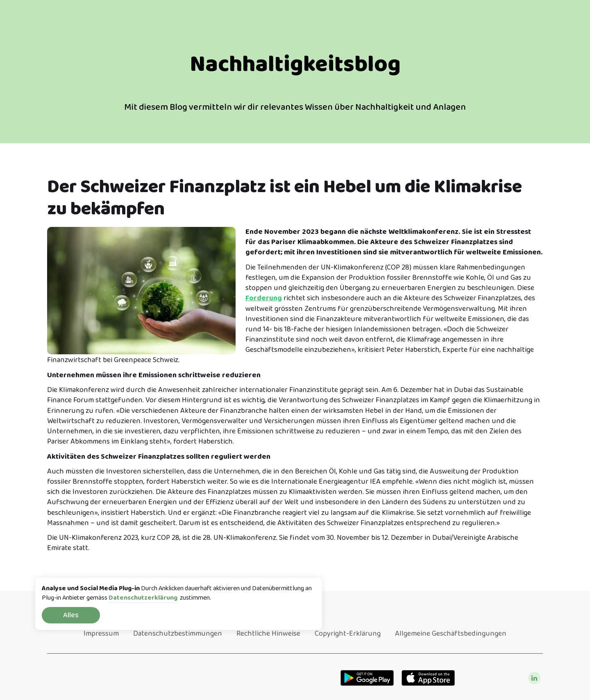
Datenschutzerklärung (143, 598)
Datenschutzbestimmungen (178, 634)
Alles (71, 615)
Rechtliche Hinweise (268, 634)
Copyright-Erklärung (348, 634)
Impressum (101, 634)
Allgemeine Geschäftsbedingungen (451, 634)
